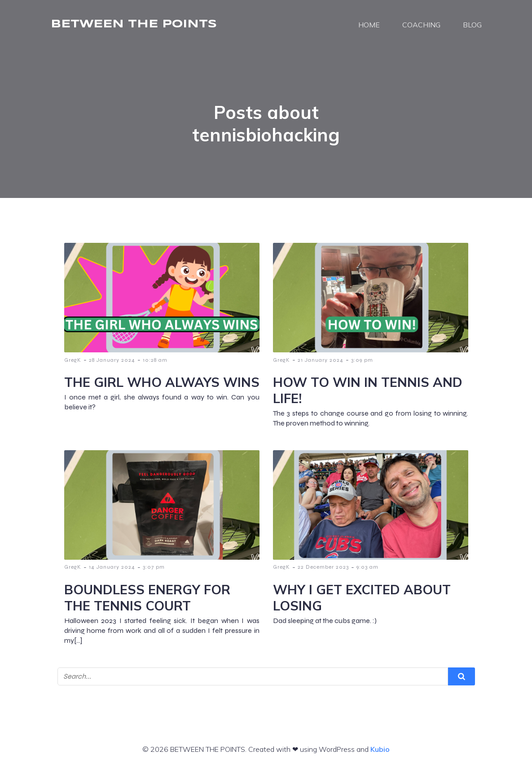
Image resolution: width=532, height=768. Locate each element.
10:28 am (155, 360)
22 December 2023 (323, 567)
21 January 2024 (321, 360)
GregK (73, 360)
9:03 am (367, 567)
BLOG (472, 25)
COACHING (421, 25)
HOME (369, 25)
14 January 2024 (112, 567)
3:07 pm (154, 567)
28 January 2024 (112, 360)
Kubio (380, 749)
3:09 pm (362, 360)
